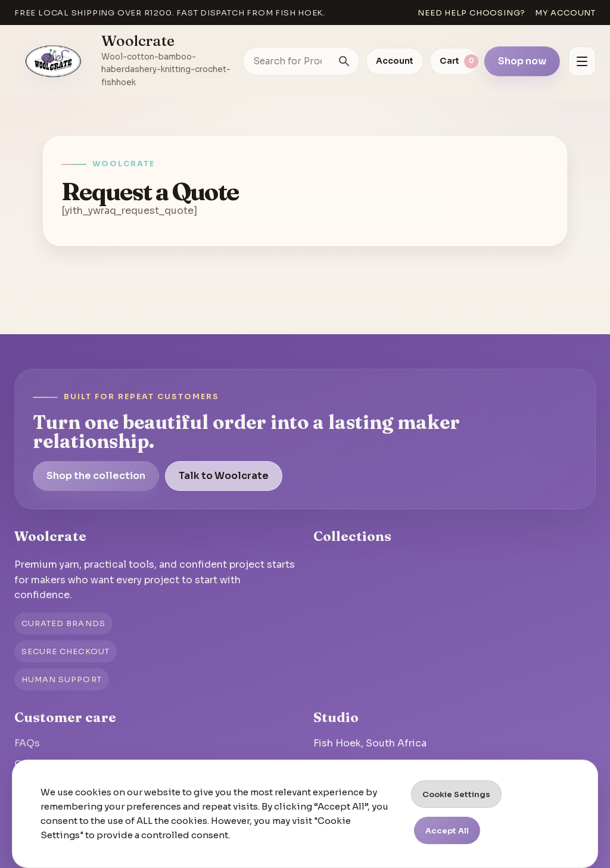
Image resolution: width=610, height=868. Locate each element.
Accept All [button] (447, 831)
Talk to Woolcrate (224, 476)
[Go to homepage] (54, 61)
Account (395, 61)
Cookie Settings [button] (456, 794)
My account (565, 13)
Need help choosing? (471, 13)
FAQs (27, 743)
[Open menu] (582, 61)
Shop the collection (96, 476)
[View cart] (454, 61)
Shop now (522, 61)
